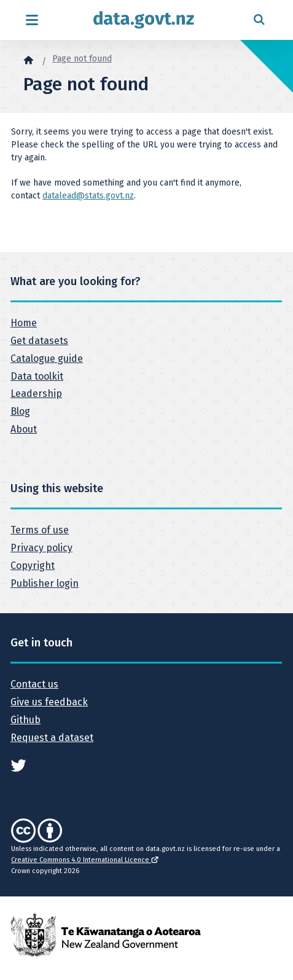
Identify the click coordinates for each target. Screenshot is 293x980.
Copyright (33, 566)
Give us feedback (49, 702)
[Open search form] (259, 20)
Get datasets (39, 341)
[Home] (28, 60)
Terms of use (40, 530)
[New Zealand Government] (106, 935)
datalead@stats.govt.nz (88, 196)
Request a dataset (52, 738)
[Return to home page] (144, 20)
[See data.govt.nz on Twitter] (18, 765)
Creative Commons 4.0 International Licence (84, 860)
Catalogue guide (47, 359)
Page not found (82, 59)
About (24, 429)
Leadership (36, 394)
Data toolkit (37, 376)
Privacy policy (41, 548)
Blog (20, 411)
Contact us (34, 684)
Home (24, 323)
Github (25, 720)
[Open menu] (32, 20)
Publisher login (45, 583)
